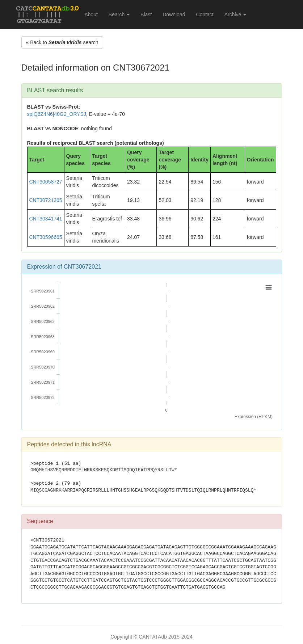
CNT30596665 (46, 237)
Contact (205, 14)
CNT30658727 (46, 182)
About (91, 14)
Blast (146, 14)
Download (174, 14)
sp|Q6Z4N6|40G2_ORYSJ (57, 114)
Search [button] (119, 14)
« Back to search (62, 42)
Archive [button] (235, 14)
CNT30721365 (46, 200)
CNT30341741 (46, 219)
